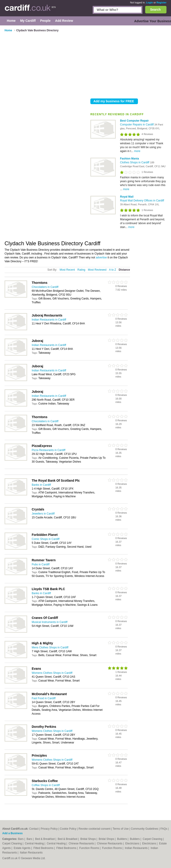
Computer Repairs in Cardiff (137, 125)
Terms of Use (121, 829)
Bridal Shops (88, 839)
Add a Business (12, 833)
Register (161, 2)
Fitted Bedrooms (44, 848)
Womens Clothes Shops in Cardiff (52, 673)
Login (149, 2)
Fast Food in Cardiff (44, 698)
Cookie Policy (68, 829)
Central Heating (35, 843)
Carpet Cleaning (153, 839)
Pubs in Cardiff (41, 564)
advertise (101, 257)
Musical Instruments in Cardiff (50, 622)
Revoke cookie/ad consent (95, 829)
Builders (122, 839)
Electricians (133, 843)
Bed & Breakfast (45, 839)
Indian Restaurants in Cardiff (49, 320)
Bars (21, 839)
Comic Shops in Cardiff (46, 539)
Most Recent (67, 270)
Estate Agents (23, 848)
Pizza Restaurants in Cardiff (49, 450)
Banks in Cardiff (41, 485)
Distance (124, 270)
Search (155, 10)
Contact (34, 829)
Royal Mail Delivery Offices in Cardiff (142, 201)
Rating (81, 270)
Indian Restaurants (137, 848)
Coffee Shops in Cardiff (46, 785)
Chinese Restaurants (82, 843)
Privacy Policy (49, 829)
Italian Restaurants (31, 853)
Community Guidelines (145, 829)
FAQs (164, 829)
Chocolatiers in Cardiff (45, 287)
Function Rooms (90, 848)
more (137, 151)
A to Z (112, 270)
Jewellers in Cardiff (43, 514)
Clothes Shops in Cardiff (135, 162)
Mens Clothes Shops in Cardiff (50, 647)
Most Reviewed (97, 270)
